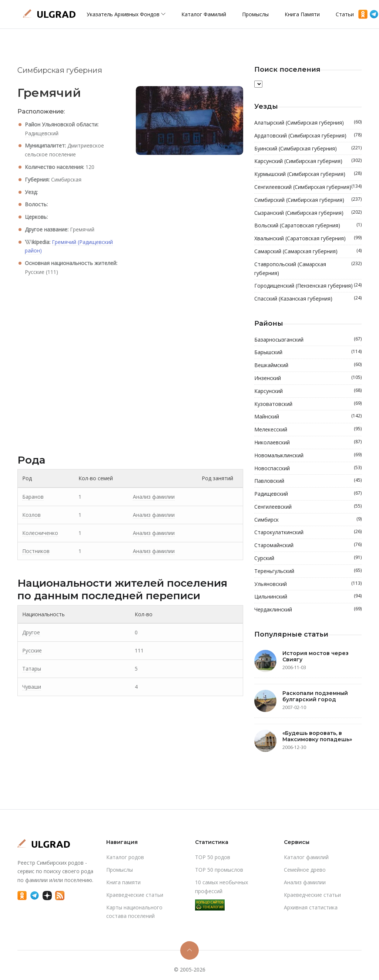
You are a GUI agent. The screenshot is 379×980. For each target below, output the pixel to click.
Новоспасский (308, 468)
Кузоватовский (308, 404)
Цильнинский (308, 597)
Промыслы (255, 14)
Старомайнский (308, 545)
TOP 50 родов (213, 857)
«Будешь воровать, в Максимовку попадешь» (317, 736)
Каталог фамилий (204, 14)
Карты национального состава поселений (134, 912)
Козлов (31, 515)
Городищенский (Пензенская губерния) (308, 286)
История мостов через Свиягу (316, 656)
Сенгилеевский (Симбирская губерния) (308, 187)
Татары (32, 669)
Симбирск (308, 520)
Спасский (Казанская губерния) (308, 299)
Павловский (308, 481)
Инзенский (308, 378)
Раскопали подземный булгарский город (315, 696)
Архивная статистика (311, 907)
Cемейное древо (305, 870)
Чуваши (32, 687)
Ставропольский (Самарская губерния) (308, 269)
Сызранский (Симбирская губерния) (308, 213)
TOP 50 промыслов (219, 870)
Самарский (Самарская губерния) (308, 251)
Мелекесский (308, 430)
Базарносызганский (308, 340)
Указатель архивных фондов (126, 14)
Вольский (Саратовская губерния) (308, 225)
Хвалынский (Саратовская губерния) (308, 238)
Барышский (308, 352)
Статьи (345, 14)
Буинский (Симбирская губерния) (308, 149)
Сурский (308, 558)
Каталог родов (125, 857)
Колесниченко (40, 533)
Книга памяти (302, 14)
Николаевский (308, 442)
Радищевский (42, 133)
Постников (36, 551)
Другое (31, 632)
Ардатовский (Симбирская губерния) (308, 136)
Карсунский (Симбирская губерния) (308, 161)
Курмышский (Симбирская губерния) (308, 174)
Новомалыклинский (308, 455)
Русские (32, 650)
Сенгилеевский (308, 507)
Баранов (33, 497)
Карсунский (308, 391)
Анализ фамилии (154, 497)
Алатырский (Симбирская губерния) (308, 123)
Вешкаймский (308, 365)
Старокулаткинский (308, 532)
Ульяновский (308, 584)
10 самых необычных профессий (222, 887)
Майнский (308, 417)
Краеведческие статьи (135, 895)
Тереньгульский (308, 571)
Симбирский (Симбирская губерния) (308, 200)
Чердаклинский (308, 610)
